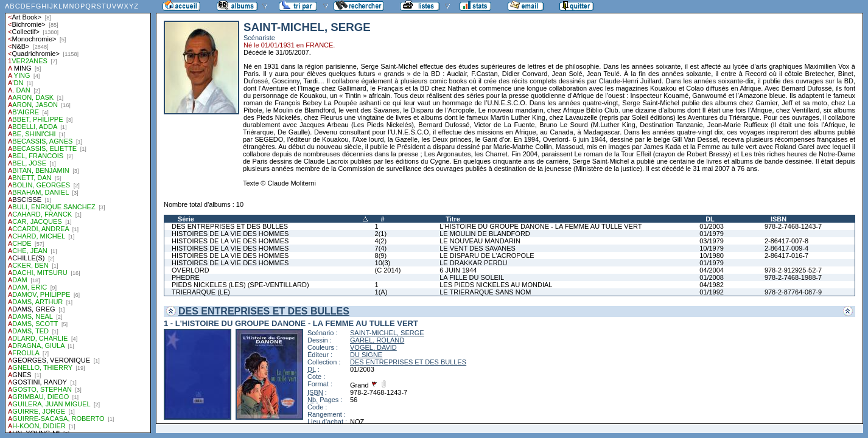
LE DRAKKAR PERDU (473, 263)
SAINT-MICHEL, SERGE (387, 333)
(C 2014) (388, 270)
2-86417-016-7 (786, 255)
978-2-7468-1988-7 (793, 277)
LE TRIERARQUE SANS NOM (485, 292)
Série (186, 219)
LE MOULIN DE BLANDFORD (485, 234)
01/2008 (712, 277)
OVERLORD (191, 270)
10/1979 (712, 248)
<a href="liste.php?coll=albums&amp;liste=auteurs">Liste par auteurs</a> (78, 217)
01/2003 (712, 226)
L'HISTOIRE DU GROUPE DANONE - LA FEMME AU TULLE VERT (541, 226)
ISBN (779, 219)
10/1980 (712, 255)
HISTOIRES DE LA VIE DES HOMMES (230, 234)
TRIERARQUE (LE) (201, 292)
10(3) (383, 263)
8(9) (381, 255)
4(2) (381, 241)
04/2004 (712, 270)
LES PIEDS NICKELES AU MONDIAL (496, 285)
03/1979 (712, 241)
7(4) (381, 248)
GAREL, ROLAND (377, 340)
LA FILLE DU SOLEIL (472, 277)
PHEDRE (186, 277)
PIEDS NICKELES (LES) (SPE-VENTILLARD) (240, 285)
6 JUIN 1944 (458, 270)
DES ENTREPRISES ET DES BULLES (230, 226)
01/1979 (712, 234)
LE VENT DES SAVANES (478, 248)
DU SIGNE (366, 355)
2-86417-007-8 (786, 241)
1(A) (381, 292)
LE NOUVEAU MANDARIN (480, 241)
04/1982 (712, 285)
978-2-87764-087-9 (793, 292)
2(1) (381, 234)
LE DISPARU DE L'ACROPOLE (487, 255)
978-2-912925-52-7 (793, 270)
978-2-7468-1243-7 (793, 226)
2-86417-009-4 (786, 248)
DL (710, 219)
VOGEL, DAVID (373, 347)
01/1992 (712, 292)
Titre (453, 219)
